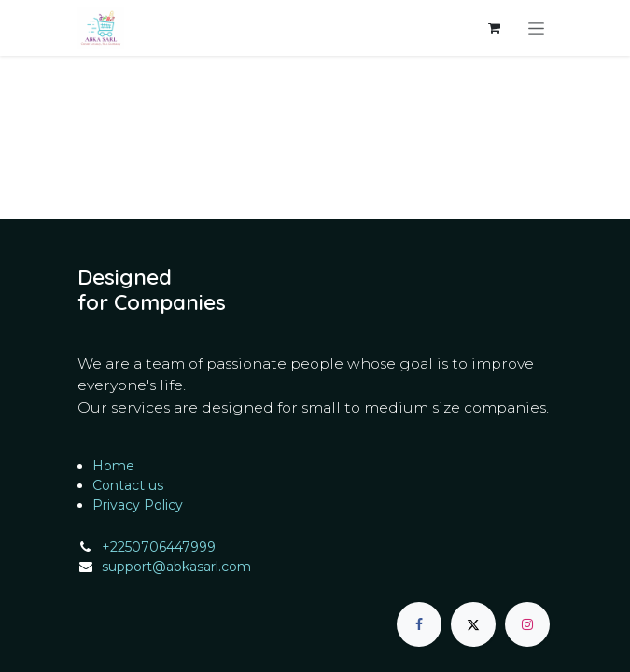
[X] (473, 624)
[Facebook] (419, 624)
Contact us (128, 485)
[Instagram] (527, 624)
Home (113, 466)
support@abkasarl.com (176, 567)
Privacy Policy (138, 505)
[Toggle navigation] (536, 28)
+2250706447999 (159, 547)
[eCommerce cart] (495, 28)
